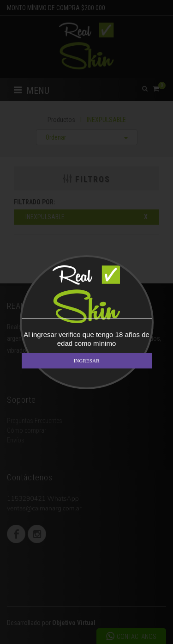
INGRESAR (87, 361)
